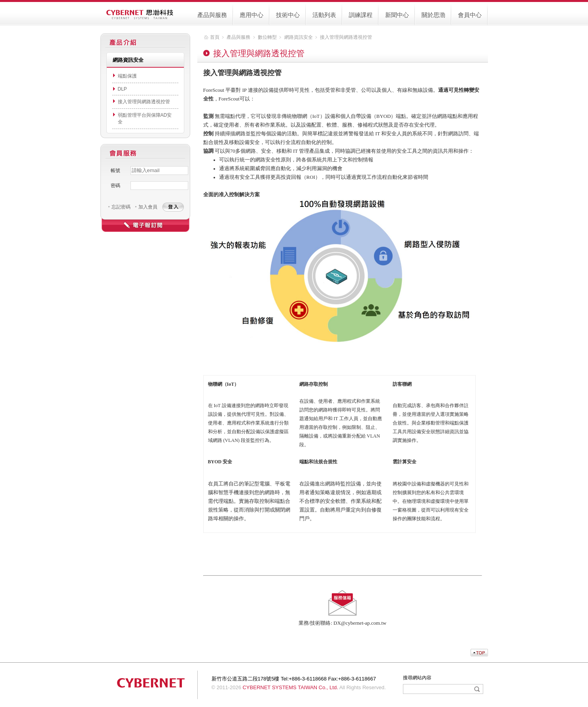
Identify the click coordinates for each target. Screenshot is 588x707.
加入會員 (148, 207)
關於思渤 (433, 15)
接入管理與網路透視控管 (144, 102)
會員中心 (470, 15)
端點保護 (127, 76)
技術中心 (288, 15)
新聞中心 (397, 15)
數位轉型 (267, 37)
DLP (122, 89)
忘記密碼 (121, 207)
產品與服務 (212, 15)
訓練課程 (361, 15)
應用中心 (251, 15)
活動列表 (324, 15)
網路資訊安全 (299, 37)
